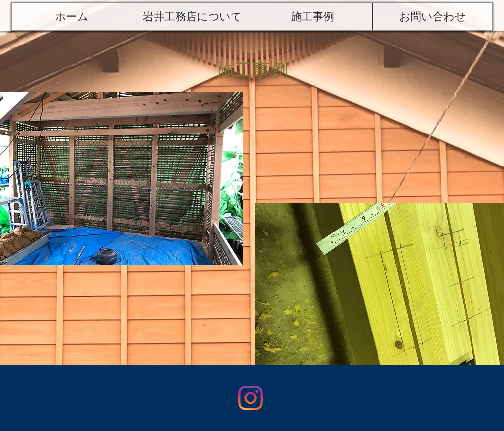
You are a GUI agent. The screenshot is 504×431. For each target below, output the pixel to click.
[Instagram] (251, 398)
